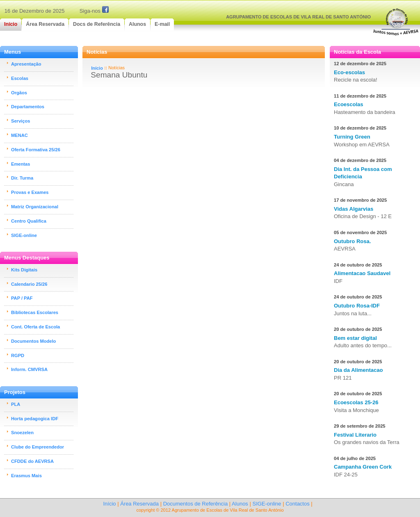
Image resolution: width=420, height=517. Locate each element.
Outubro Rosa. (352, 241)
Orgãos (19, 93)
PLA (16, 404)
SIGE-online (24, 235)
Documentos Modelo (33, 341)
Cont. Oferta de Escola (35, 327)
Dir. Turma (22, 178)
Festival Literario (355, 435)
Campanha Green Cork (363, 467)
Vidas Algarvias (354, 209)
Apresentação (26, 64)
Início (97, 68)
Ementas (21, 164)
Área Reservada (139, 504)
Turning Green (352, 137)
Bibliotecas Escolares (35, 312)
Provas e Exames (30, 192)
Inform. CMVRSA (29, 369)
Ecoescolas (349, 104)
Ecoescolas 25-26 (356, 402)
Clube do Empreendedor (38, 447)
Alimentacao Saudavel (362, 273)
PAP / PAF (22, 298)
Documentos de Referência (196, 504)
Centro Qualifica (29, 221)
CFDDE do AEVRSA (32, 461)
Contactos (298, 504)
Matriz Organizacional (35, 207)
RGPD (18, 355)
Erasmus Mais (26, 476)
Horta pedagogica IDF (35, 419)
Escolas (20, 78)
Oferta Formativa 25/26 (36, 150)
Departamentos (28, 107)
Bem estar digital (355, 338)
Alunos (240, 504)
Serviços (21, 121)
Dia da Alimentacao (358, 370)
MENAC (19, 135)
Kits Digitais (24, 270)
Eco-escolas (349, 72)
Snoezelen (22, 433)
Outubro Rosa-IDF (357, 306)
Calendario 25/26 (29, 284)
